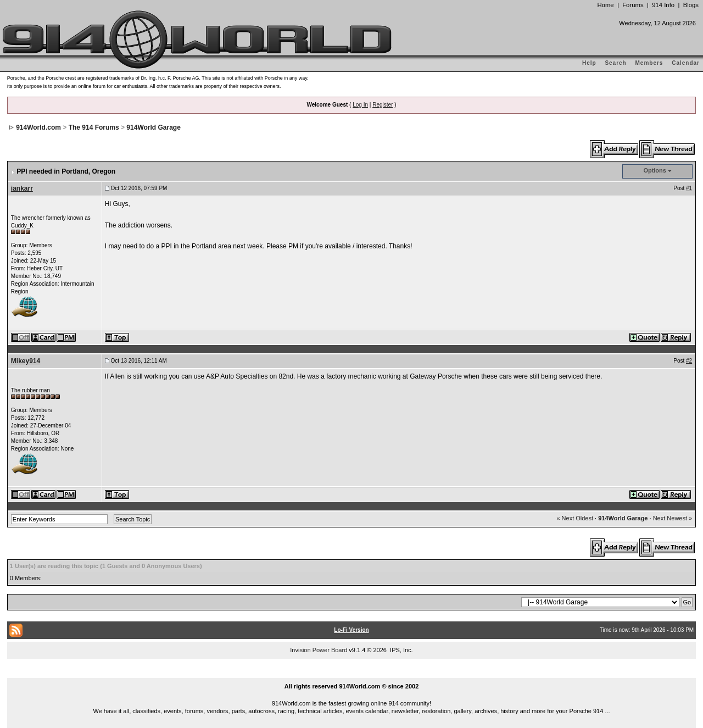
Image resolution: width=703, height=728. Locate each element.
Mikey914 (26, 361)
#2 (689, 361)
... (351, 674)
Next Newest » (673, 518)
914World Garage (153, 127)
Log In (360, 105)
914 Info (663, 5)
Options (655, 170)
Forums (633, 5)
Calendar (686, 63)
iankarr (22, 188)
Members (649, 63)
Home (605, 5)
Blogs (691, 5)
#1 (689, 188)
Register (383, 105)
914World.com (38, 127)
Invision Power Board (319, 650)
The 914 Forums (94, 127)
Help (589, 63)
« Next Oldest (575, 518)
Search (615, 63)
